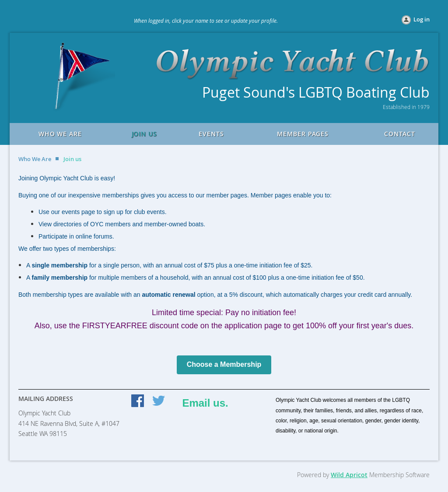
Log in (422, 19)
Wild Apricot (349, 475)
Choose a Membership (224, 364)
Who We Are (35, 159)
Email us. (205, 403)
